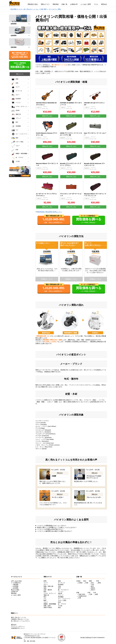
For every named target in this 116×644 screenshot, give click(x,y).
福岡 (97, 594)
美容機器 (18, 126)
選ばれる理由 (15, 590)
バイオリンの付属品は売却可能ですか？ (50, 529)
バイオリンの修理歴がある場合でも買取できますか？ (55, 531)
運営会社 (104, 4)
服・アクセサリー (63, 590)
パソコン (18, 103)
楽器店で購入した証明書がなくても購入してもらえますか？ (57, 527)
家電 (17, 79)
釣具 (17, 150)
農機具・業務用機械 (21, 154)
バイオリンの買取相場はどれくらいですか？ (52, 526)
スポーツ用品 (19, 142)
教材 (17, 138)
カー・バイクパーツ (21, 134)
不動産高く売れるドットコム (20, 619)
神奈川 (93, 590)
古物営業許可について (18, 628)
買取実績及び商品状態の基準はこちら (49, 212)
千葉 (92, 585)
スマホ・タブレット (21, 106)
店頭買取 (16, 588)
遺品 (59, 607)
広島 (91, 594)
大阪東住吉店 (82, 596)
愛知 (99, 583)
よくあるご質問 (86, 4)
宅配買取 (16, 585)
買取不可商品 (48, 607)
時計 (17, 122)
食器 (45, 588)
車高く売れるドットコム (19, 617)
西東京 (93, 588)
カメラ (18, 87)
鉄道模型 (18, 99)
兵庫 (80, 598)
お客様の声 (74, 4)
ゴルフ (18, 146)
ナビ (17, 130)
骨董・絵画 (47, 606)
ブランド (18, 118)
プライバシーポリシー (18, 626)
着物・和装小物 (48, 586)
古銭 (59, 586)
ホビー (18, 95)
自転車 (18, 110)
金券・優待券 (48, 590)
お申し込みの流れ (16, 581)
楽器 (17, 83)
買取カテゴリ (45, 4)
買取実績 (56, 4)
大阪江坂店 (82, 594)
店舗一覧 (64, 4)
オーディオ (19, 91)
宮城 (87, 583)
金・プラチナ (19, 157)
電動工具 (18, 114)
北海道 (80, 583)
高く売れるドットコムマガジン (21, 621)
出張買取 (16, 586)
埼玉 (92, 583)
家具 (45, 592)
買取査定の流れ (33, 4)
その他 (18, 161)
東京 (92, 586)
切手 (59, 588)
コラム (96, 4)
